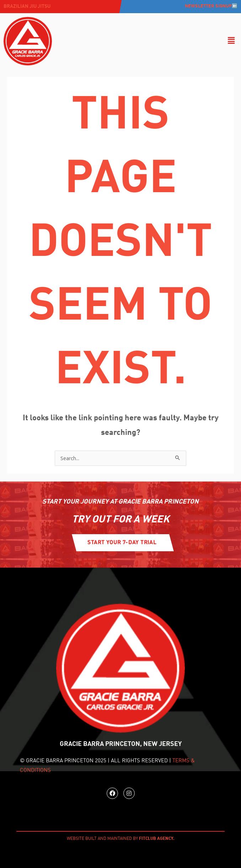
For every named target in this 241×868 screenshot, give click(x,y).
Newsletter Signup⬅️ (211, 6)
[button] (231, 41)
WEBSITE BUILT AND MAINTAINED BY (120, 839)
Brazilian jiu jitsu (27, 6)
